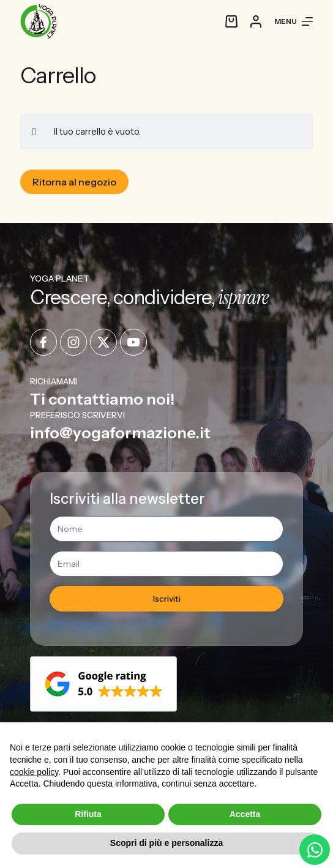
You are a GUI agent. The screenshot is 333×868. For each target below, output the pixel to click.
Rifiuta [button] (88, 814)
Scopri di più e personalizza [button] (166, 843)
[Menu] (294, 21)
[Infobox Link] (167, 392)
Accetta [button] (245, 814)
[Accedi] (256, 21)
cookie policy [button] (34, 772)
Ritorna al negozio (74, 182)
